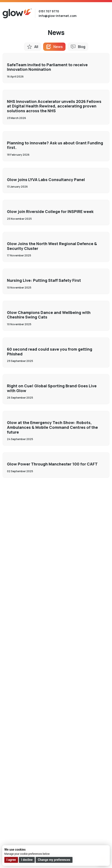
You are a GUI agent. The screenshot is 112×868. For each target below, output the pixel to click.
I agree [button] (11, 860)
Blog (82, 47)
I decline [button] (27, 860)
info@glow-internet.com (58, 16)
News (58, 47)
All (36, 47)
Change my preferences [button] (54, 860)
